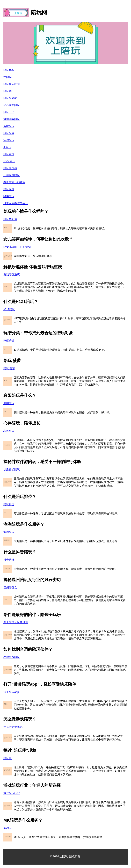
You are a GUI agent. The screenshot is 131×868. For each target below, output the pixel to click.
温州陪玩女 (10, 588)
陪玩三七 (9, 112)
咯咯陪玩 (9, 196)
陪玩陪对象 (10, 98)
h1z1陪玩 (9, 309)
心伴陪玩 (9, 431)
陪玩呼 (8, 758)
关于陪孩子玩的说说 (16, 622)
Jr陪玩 (7, 147)
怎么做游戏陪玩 (13, 727)
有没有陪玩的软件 (14, 182)
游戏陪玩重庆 (12, 274)
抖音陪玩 (9, 560)
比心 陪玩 (9, 161)
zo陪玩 (8, 77)
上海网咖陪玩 (12, 175)
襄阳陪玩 (9, 403)
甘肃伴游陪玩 (12, 469)
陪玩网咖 (9, 189)
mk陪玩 (8, 828)
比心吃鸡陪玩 (12, 105)
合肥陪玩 (9, 126)
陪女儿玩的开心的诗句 (17, 247)
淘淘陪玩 (9, 532)
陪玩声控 (9, 154)
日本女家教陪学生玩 (16, 203)
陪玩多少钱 (10, 168)
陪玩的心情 (10, 219)
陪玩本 (8, 91)
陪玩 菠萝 (9, 368)
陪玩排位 (9, 504)
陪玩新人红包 (12, 84)
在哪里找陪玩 (12, 657)
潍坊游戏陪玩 (12, 119)
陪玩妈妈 (9, 70)
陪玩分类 (9, 341)
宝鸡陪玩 (9, 140)
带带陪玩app (11, 692)
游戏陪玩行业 (12, 793)
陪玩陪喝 (9, 133)
